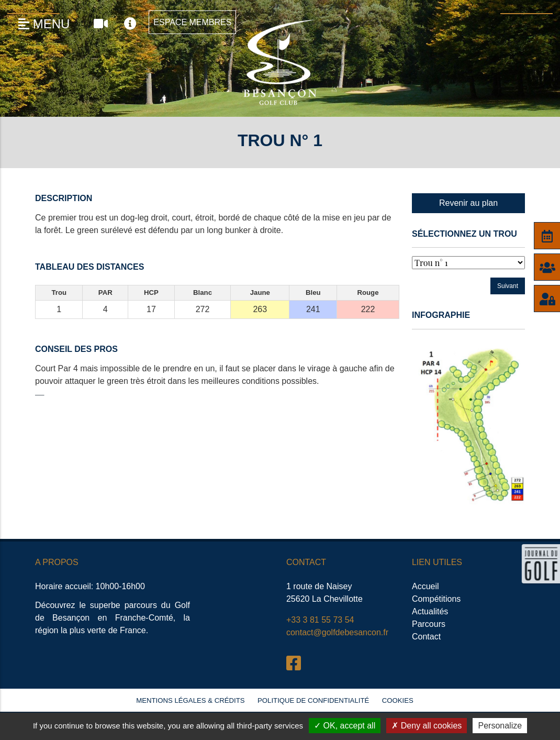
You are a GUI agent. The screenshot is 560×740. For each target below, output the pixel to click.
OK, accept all (345, 726)
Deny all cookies (427, 726)
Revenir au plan (468, 203)
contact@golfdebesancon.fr (337, 632)
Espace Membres (192, 22)
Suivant (508, 286)
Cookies (398, 700)
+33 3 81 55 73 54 (320, 620)
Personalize (500, 726)
